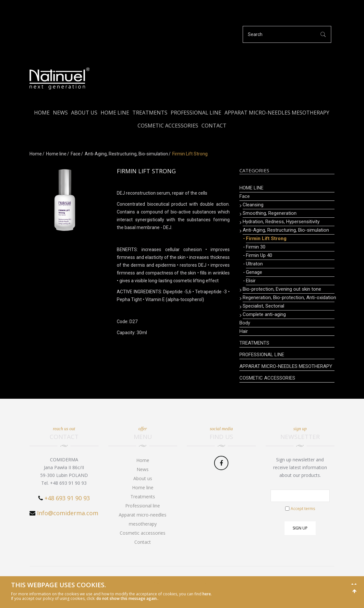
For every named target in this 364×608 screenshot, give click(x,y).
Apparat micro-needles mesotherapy (277, 113)
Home (42, 113)
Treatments (150, 113)
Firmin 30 (256, 247)
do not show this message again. (127, 598)
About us (84, 113)
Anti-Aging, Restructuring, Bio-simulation (126, 154)
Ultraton (254, 264)
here (207, 594)
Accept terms (303, 509)
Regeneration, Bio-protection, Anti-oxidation (289, 298)
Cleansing (253, 205)
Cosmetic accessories (168, 126)
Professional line (196, 113)
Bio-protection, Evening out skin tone (282, 289)
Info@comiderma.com (68, 513)
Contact (214, 126)
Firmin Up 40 (259, 255)
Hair (244, 331)
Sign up (300, 528)
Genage (254, 272)
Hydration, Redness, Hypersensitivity (281, 222)
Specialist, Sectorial (263, 306)
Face (76, 154)
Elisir (251, 281)
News (60, 113)
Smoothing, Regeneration (270, 213)
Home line (115, 113)
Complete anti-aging (264, 314)
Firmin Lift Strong (266, 238)
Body (245, 323)
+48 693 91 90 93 (67, 498)
